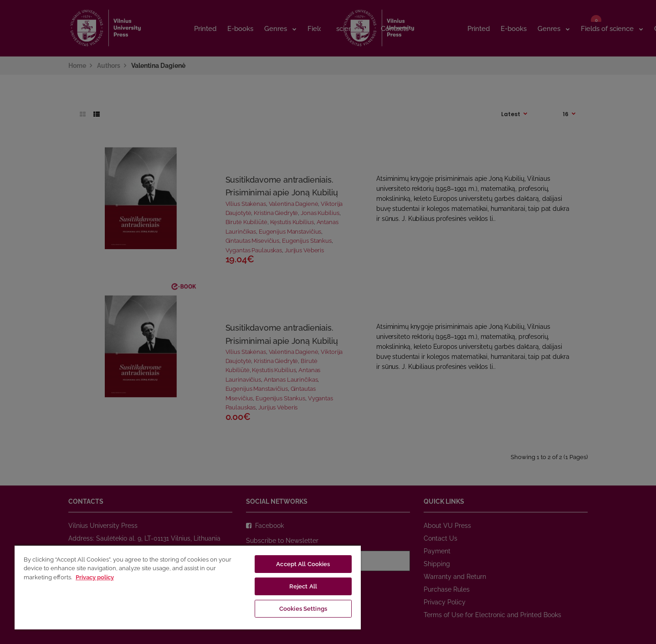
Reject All (303, 586)
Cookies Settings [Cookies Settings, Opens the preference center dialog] (303, 609)
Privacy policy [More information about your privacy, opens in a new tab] (95, 577)
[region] (188, 587)
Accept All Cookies (303, 564)
